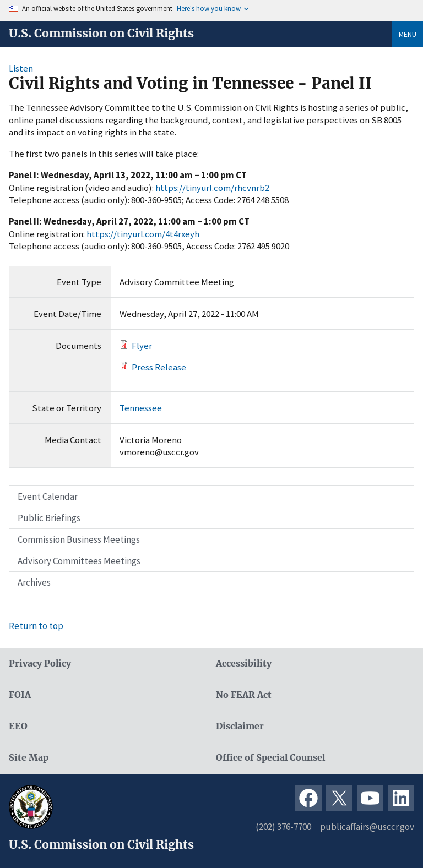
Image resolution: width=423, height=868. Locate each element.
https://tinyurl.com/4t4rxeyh (143, 234)
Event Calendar (48, 496)
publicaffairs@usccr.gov (367, 827)
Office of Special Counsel (270, 758)
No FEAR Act (244, 695)
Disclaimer (240, 726)
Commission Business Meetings (79, 539)
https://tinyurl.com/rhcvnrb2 (212, 188)
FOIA (20, 695)
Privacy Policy (40, 664)
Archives (34, 582)
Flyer (142, 346)
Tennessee (141, 408)
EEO (18, 726)
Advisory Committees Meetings (79, 561)
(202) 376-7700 (283, 827)
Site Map (29, 758)
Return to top (36, 626)
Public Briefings (49, 518)
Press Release (159, 367)
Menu (408, 34)
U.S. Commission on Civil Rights (101, 34)
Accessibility (244, 664)
